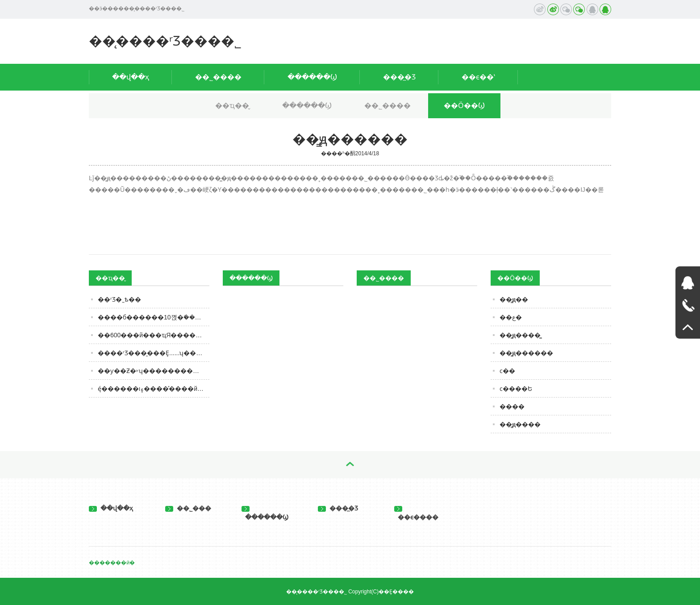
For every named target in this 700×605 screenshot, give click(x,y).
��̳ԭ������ (526, 353)
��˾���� (218, 77)
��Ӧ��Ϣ (464, 106)
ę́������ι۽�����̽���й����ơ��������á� (154, 389)
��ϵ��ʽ (478, 77)
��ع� (511, 317)
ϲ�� (507, 371)
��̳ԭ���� (520, 424)
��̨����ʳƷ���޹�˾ (165, 41)
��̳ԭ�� (514, 299)
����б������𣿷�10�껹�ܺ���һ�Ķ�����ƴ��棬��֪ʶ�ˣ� (154, 317)
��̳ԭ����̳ (520, 335)
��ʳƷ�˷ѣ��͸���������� (119, 299)
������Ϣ (312, 77)
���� (512, 406)
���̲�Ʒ (399, 77)
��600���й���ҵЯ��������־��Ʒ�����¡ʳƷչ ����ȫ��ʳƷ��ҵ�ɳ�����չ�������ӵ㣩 (154, 335)
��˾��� (188, 508)
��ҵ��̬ (232, 106)
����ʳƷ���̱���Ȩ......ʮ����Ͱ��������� (154, 353)
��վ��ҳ (131, 77)
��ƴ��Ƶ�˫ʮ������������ (154, 371)
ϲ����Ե (516, 389)
